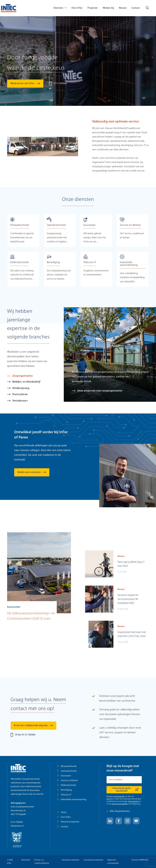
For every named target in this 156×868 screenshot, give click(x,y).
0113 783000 (60, 83)
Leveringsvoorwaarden (93, 860)
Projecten (93, 8)
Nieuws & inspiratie (70, 822)
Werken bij (108, 8)
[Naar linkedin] (110, 821)
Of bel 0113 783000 (25, 735)
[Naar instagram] (127, 821)
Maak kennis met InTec (23, 83)
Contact (136, 8)
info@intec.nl (17, 826)
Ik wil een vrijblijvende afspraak (31, 726)
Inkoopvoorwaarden (71, 860)
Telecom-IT (66, 795)
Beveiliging (66, 790)
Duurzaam (66, 776)
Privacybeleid (133, 802)
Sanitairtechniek (69, 771)
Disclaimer (26, 860)
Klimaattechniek (69, 766)
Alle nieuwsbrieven (120, 811)
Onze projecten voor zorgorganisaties (100, 396)
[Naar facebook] (119, 821)
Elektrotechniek (68, 785)
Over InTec (77, 8)
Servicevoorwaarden (120, 804)
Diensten (58, 8)
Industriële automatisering (74, 800)
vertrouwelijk (119, 797)
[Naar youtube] (136, 821)
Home (64, 812)
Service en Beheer (69, 781)
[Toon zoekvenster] (147, 8)
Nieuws (123, 8)
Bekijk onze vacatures (29, 478)
